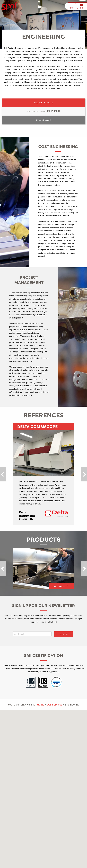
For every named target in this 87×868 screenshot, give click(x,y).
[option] (43, 474)
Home (41, 705)
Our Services (55, 705)
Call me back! (43, 120)
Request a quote (43, 103)
